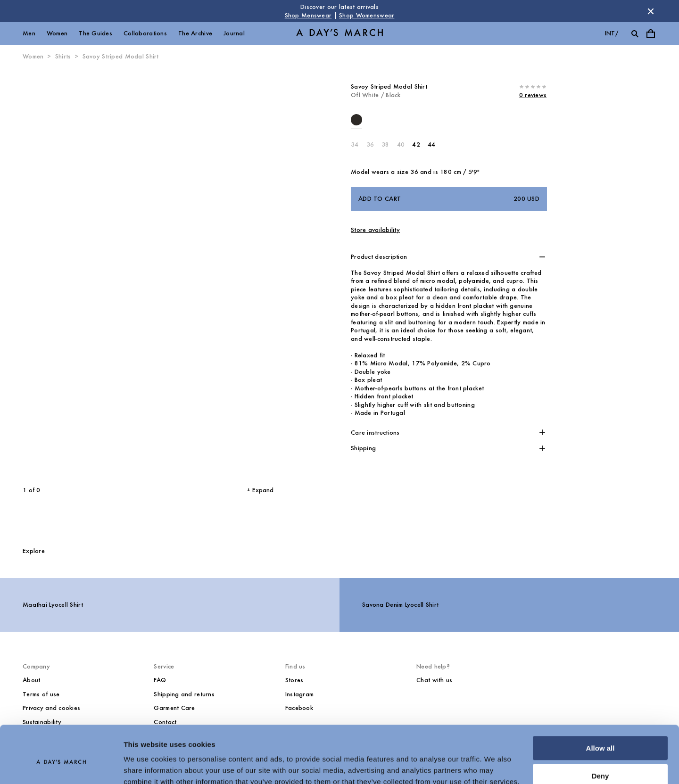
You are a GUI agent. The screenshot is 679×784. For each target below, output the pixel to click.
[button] (449, 257)
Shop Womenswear (367, 15)
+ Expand (260, 490)
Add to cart (449, 199)
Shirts (63, 56)
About (31, 680)
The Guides (95, 33)
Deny (600, 733)
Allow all (600, 706)
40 (401, 144)
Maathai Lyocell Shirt (53, 605)
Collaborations (145, 33)
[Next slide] (205, 273)
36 (370, 144)
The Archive (195, 33)
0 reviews (533, 95)
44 (432, 144)
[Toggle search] (635, 33)
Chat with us (434, 680)
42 (416, 144)
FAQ (160, 680)
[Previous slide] (68, 273)
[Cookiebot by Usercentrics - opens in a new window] (61, 766)
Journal (234, 33)
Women (57, 33)
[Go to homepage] (339, 34)
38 (385, 144)
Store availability (375, 230)
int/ (612, 33)
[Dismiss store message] (651, 11)
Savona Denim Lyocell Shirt (400, 605)
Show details (145, 765)
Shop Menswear (308, 15)
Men (29, 33)
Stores (294, 680)
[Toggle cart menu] (651, 33)
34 (355, 144)
